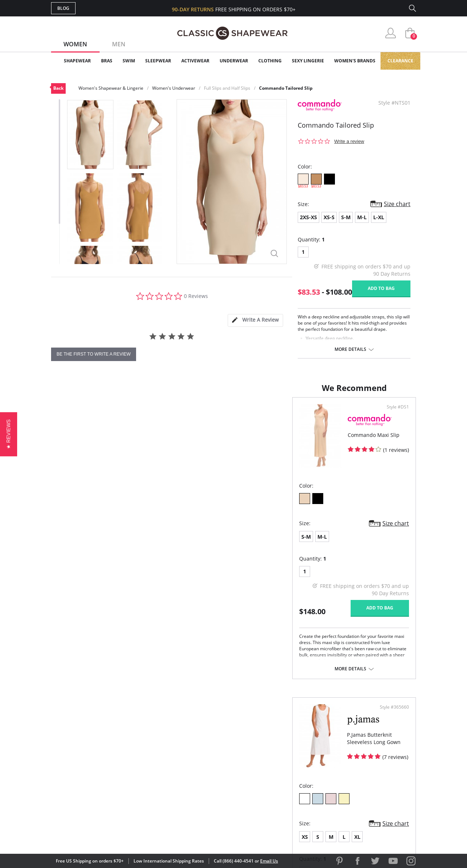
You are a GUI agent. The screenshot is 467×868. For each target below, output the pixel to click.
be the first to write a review (94, 354)
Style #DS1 (212, 414)
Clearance (400, 61)
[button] (9, 434)
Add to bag (381, 288)
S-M (346, 217)
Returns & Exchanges (204, 783)
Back (58, 88)
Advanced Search (198, 736)
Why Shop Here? (291, 736)
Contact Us (190, 795)
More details (350, 349)
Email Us (269, 861)
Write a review (349, 141)
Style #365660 (392, 414)
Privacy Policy (289, 783)
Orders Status (194, 759)
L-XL (379, 217)
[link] (348, 820)
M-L (362, 217)
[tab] (255, 320)
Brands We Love (292, 759)
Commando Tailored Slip (286, 88)
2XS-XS (308, 217)
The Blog (282, 771)
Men (119, 44)
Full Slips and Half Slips (227, 88)
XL (300, 544)
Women (75, 44)
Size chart (397, 204)
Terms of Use (108, 835)
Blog (63, 8)
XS (247, 544)
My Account (191, 748)
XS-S (329, 217)
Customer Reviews (295, 748)
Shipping (186, 771)
